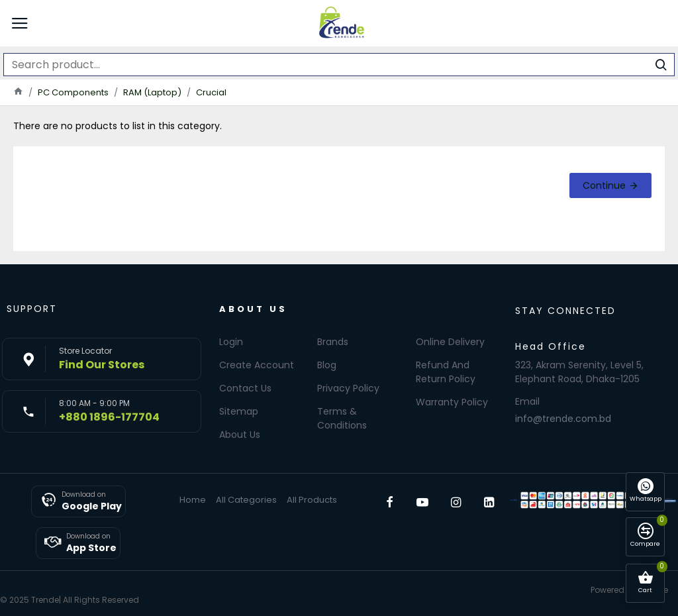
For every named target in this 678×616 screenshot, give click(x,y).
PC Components (73, 92)
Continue (604, 185)
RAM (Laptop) (152, 92)
